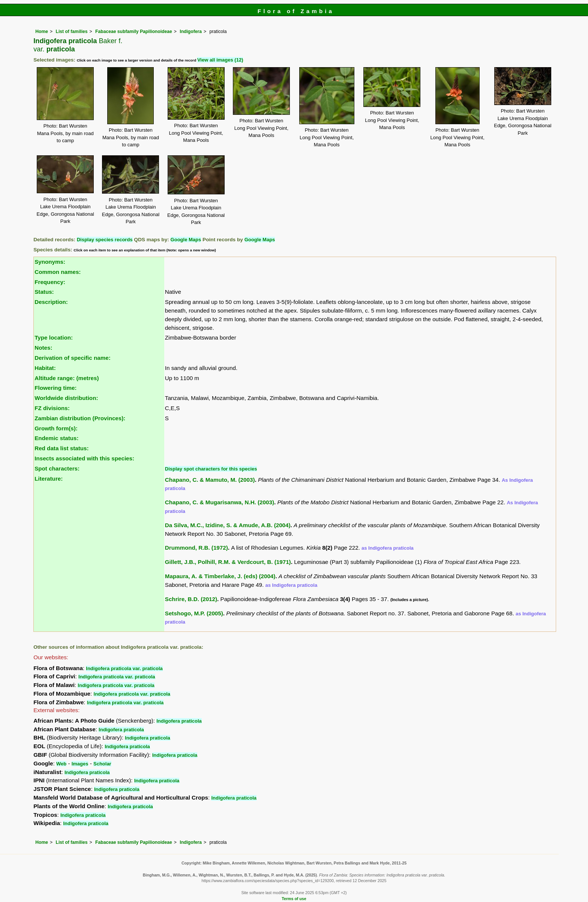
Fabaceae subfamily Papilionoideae (134, 32)
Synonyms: (50, 262)
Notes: (43, 348)
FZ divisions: (52, 408)
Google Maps (186, 240)
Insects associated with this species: (84, 458)
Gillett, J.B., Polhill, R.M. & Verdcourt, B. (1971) (228, 562)
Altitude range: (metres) (67, 378)
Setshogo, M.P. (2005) (194, 613)
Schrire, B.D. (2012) (191, 599)
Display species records (105, 240)
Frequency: (50, 282)
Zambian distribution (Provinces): (80, 418)
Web (61, 764)
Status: (44, 292)
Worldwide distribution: (66, 398)
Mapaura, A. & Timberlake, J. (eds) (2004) (220, 576)
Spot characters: (57, 468)
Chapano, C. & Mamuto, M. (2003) (210, 480)
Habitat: (45, 368)
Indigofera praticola (179, 721)
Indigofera (191, 32)
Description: (51, 302)
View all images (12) (220, 60)
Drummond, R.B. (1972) (196, 548)
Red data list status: (61, 448)
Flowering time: (55, 388)
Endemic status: (56, 438)
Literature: (49, 479)
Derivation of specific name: (73, 358)
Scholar (102, 764)
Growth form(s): (56, 428)
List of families (71, 32)
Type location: (54, 337)
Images (80, 764)
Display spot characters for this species (211, 469)
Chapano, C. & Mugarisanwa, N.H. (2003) (220, 502)
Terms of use (294, 899)
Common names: (58, 272)
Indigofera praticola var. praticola (124, 668)
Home (42, 32)
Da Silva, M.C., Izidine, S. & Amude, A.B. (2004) (228, 525)
